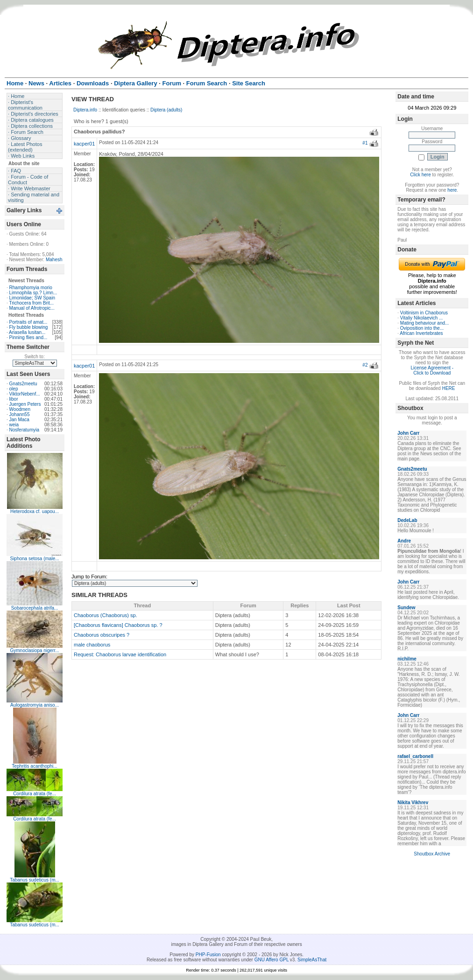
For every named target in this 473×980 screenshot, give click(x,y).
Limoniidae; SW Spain (32, 298)
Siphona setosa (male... (34, 559)
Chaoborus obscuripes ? (102, 635)
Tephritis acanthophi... (34, 766)
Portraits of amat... (28, 322)
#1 (365, 143)
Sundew (406, 608)
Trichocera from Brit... (31, 303)
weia (14, 425)
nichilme (407, 659)
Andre (404, 541)
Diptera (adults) (166, 110)
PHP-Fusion (208, 955)
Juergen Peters (25, 404)
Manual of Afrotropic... (32, 308)
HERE (449, 388)
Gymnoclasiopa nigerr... (34, 650)
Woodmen (20, 409)
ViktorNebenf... (25, 394)
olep (14, 389)
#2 (365, 365)
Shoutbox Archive (432, 854)
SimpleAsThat (312, 960)
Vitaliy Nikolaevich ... (422, 318)
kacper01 (84, 144)
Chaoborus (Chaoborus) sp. (106, 615)
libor (14, 399)
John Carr (408, 433)
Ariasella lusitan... (27, 332)
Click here (420, 175)
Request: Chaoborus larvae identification (120, 654)
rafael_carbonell (415, 756)
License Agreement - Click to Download (432, 370)
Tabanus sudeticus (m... (35, 880)
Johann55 (20, 414)
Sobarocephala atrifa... (35, 608)
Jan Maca (19, 420)
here (452, 190)
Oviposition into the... (422, 328)
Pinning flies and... (28, 337)
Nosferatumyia (24, 430)
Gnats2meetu (23, 384)
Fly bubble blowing (29, 327)
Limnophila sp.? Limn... (33, 293)
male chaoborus (92, 645)
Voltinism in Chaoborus (424, 313)
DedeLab (407, 520)
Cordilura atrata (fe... (35, 794)
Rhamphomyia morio (31, 288)
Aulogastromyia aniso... (35, 705)
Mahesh (54, 260)
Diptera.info (85, 110)
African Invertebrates (421, 333)
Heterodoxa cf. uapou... (35, 511)
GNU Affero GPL (272, 960)
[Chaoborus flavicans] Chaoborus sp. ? (118, 625)
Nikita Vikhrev (413, 803)
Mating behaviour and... (425, 323)
